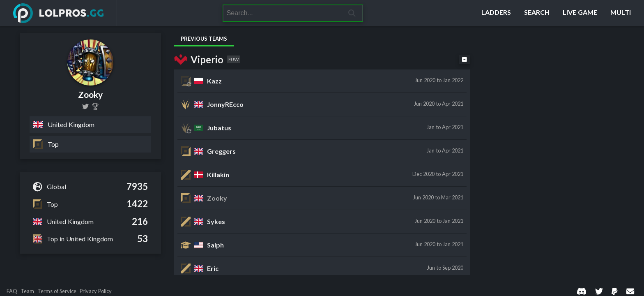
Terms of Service (57, 291)
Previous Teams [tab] (204, 39)
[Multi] (621, 13)
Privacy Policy (96, 291)
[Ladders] (496, 13)
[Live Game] (580, 13)
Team (27, 291)
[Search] (282, 13)
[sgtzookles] (85, 106)
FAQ (12, 291)
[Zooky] (95, 106)
